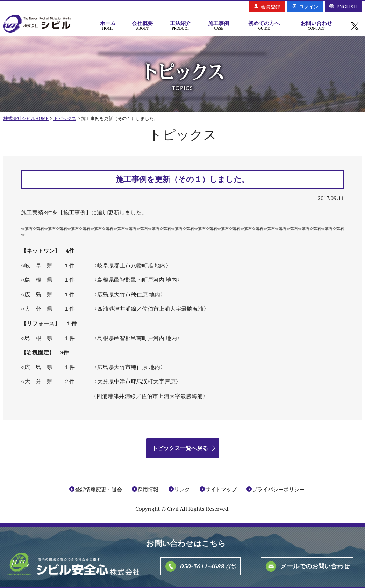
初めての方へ (264, 25)
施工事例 (219, 25)
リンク (182, 489)
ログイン (309, 6)
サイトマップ (221, 489)
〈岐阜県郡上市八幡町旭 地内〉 (131, 265)
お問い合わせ (316, 25)
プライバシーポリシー (278, 489)
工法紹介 (181, 25)
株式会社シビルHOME (26, 118)
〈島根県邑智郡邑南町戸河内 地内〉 (137, 280)
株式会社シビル (37, 24)
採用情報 (148, 489)
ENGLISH (346, 6)
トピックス (65, 118)
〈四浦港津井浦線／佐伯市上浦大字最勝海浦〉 (150, 309)
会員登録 (271, 6)
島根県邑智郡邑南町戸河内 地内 (137, 338)
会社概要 (142, 25)
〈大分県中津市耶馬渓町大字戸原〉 (136, 381)
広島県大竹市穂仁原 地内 (129, 367)
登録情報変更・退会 (98, 489)
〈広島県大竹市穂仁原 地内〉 (129, 294)
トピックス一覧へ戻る (180, 448)
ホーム (108, 25)
